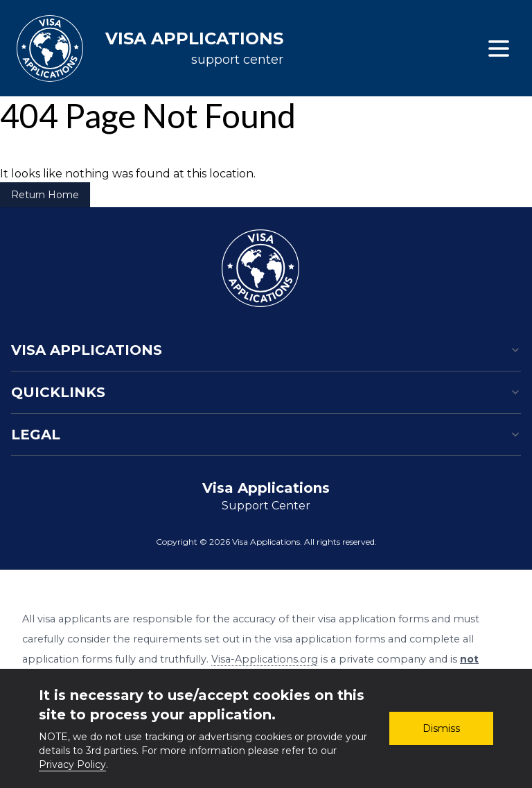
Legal (266, 435)
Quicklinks (266, 392)
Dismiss (441, 728)
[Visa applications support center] (150, 49)
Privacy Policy (72, 764)
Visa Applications (266, 350)
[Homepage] (260, 268)
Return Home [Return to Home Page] (45, 195)
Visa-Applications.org (265, 659)
